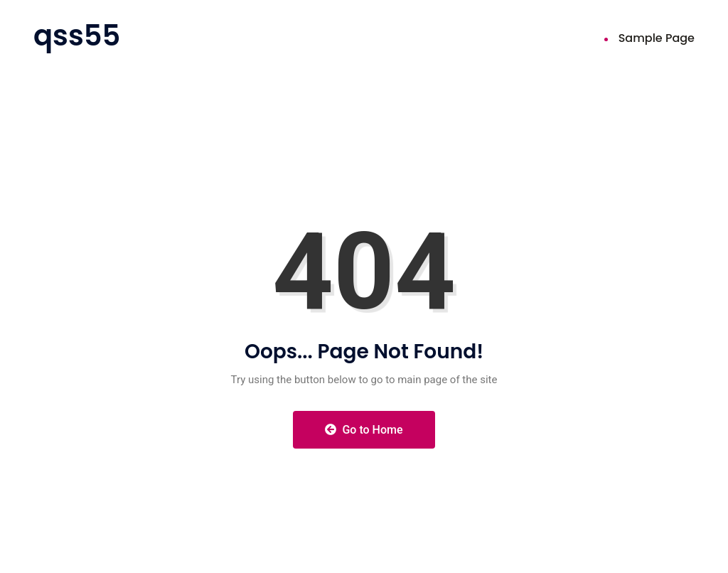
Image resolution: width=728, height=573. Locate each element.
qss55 (77, 36)
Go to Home (364, 430)
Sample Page (657, 38)
